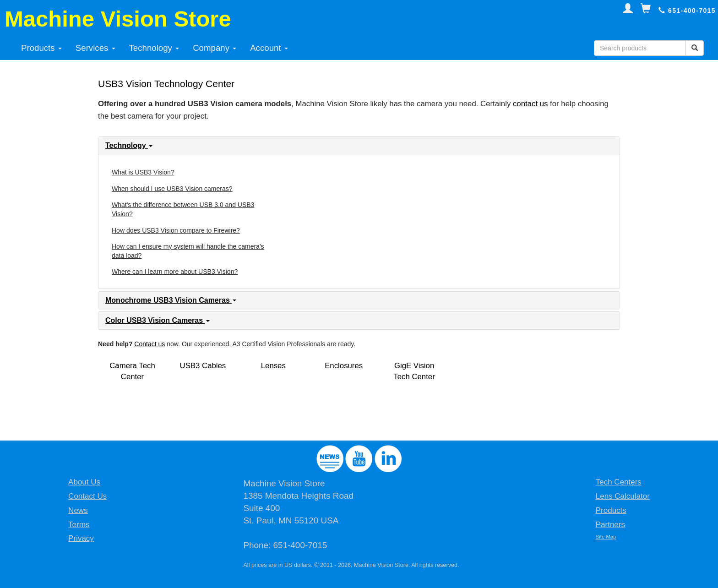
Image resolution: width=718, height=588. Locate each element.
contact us (530, 104)
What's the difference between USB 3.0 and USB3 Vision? (183, 209)
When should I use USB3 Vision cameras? (172, 189)
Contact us (150, 344)
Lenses (273, 366)
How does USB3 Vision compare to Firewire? (176, 230)
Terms (79, 525)
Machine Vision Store (118, 19)
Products (41, 48)
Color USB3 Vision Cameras (158, 320)
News (78, 510)
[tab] (359, 146)
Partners (610, 525)
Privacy (81, 538)
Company (215, 48)
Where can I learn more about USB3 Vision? (175, 272)
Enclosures (344, 366)
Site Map (606, 537)
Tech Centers (619, 482)
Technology (154, 48)
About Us (84, 482)
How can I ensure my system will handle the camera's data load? (188, 251)
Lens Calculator (623, 496)
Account (269, 48)
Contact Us (87, 496)
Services (95, 48)
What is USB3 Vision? (143, 172)
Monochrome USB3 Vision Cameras (171, 300)
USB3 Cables (203, 366)
